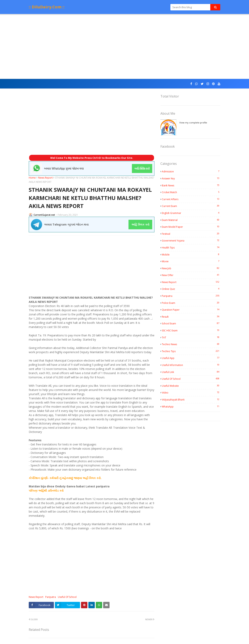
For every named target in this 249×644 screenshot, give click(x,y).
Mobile (191, 254)
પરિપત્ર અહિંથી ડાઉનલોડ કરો (46, 490)
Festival (191, 234)
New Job (191, 268)
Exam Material (191, 220)
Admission (191, 171)
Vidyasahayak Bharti (191, 400)
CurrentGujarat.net (44, 215)
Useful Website (191, 386)
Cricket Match (191, 192)
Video (191, 393)
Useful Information (191, 365)
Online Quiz (191, 289)
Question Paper (191, 310)
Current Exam (191, 206)
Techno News (191, 344)
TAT (191, 337)
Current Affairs (191, 199)
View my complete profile (193, 123)
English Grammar (191, 213)
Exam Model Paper (191, 227)
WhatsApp (191, 406)
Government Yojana (191, 241)
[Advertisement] (125, 47)
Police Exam (191, 303)
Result (191, 317)
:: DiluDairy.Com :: (47, 7)
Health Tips (191, 247)
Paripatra (51, 597)
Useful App (191, 358)
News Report (45, 178)
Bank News (191, 185)
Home (32, 178)
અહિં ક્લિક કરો (140, 224)
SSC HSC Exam (191, 330)
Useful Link (191, 372)
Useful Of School (67, 597)
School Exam (191, 323)
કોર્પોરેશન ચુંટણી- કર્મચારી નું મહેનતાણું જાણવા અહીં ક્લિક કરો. (65, 478)
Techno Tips (191, 351)
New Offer (191, 275)
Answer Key (191, 178)
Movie (191, 261)
